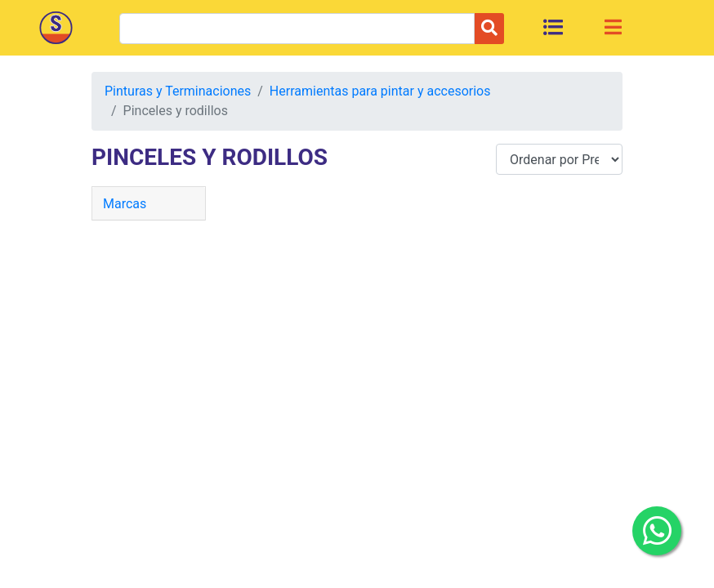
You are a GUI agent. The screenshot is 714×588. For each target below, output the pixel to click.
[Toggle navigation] (613, 27)
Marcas (125, 204)
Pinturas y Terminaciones (178, 91)
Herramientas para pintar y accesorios (380, 91)
